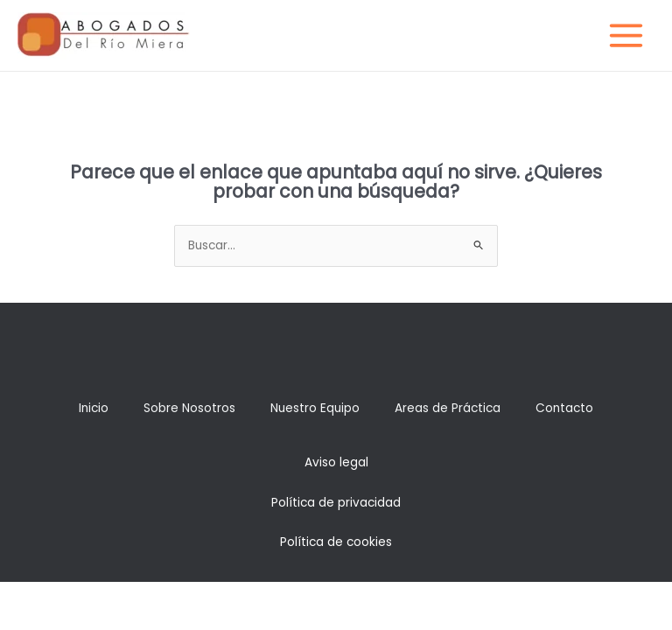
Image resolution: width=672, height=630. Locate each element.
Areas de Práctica (448, 408)
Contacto (564, 408)
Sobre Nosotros (189, 408)
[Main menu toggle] (626, 36)
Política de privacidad (336, 503)
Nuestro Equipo (315, 408)
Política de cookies (336, 542)
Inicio (94, 408)
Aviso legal (336, 462)
